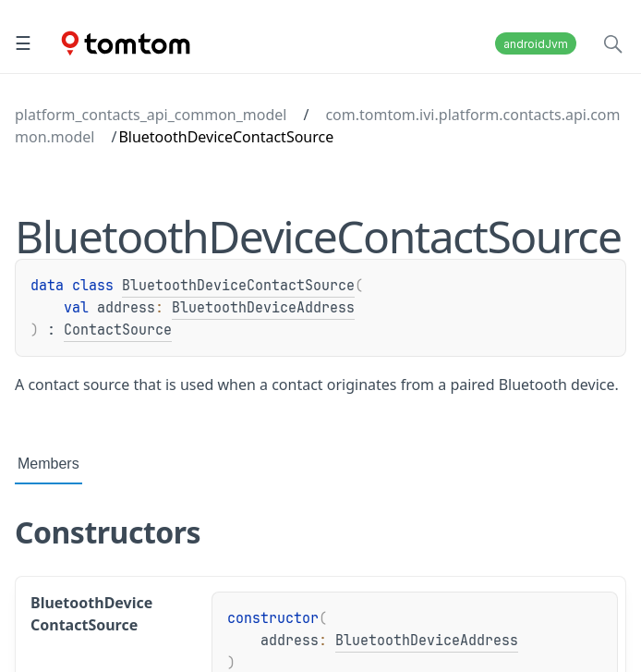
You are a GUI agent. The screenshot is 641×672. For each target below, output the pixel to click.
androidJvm (536, 44)
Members (48, 464)
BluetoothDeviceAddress (263, 308)
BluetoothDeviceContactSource (238, 286)
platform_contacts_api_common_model (151, 115)
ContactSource (118, 330)
